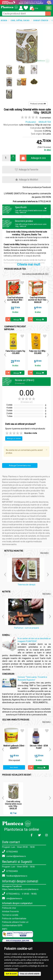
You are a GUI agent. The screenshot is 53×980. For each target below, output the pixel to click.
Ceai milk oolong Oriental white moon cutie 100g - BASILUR (13, 805)
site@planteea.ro (12, 898)
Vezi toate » (45, 553)
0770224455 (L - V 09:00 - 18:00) (19, 894)
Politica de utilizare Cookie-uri (15, 921)
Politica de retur (9, 908)
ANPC (5, 928)
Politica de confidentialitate (14, 918)
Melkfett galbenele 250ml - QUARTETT (14, 747)
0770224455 (10, 851)
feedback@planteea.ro (15, 876)
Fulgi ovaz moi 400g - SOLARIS (38, 352)
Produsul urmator (38, 104)
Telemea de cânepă (26, 585)
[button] (33, 8)
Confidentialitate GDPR (12, 925)
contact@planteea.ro (14, 856)
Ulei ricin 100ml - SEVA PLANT (39, 747)
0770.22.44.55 (45, 202)
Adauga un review (14, 438)
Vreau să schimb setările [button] (30, 974)
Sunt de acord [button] (11, 974)
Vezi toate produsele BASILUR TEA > (35, 274)
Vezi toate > (47, 722)
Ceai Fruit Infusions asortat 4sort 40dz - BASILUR (15, 300)
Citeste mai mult (29, 265)
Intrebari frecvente (10, 911)
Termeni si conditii (10, 915)
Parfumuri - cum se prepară (26, 628)
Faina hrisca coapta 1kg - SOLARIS (15, 352)
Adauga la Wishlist (26, 180)
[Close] (46, 450)
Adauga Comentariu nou (20, 465)
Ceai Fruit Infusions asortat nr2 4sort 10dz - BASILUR (38, 300)
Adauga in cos (38, 158)
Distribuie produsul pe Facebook (37, 187)
